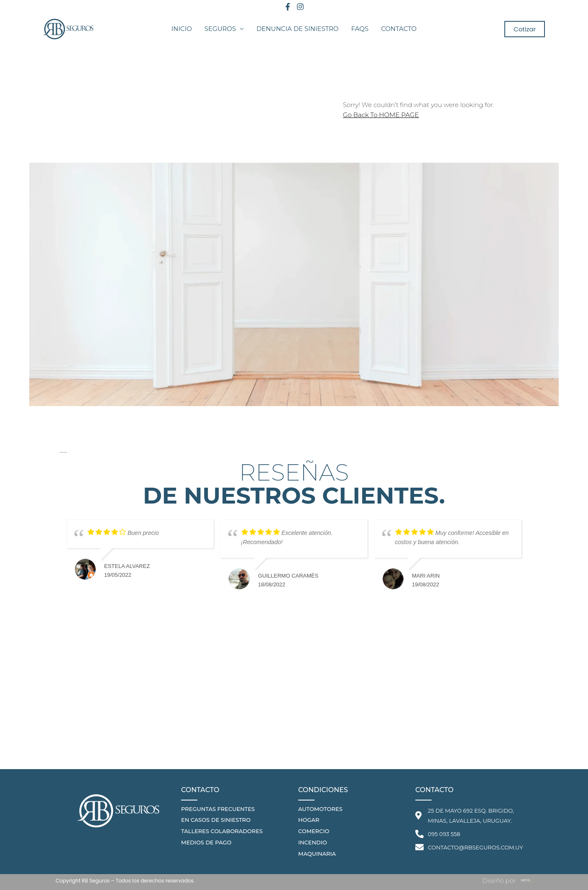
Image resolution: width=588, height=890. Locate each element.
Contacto (399, 29)
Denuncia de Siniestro (298, 29)
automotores (320, 809)
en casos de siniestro (216, 820)
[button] (525, 29)
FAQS (360, 29)
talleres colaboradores (222, 831)
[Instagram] (300, 7)
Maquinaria (317, 854)
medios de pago (206, 842)
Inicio (182, 29)
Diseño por (499, 881)
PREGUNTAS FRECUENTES (218, 809)
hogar (309, 820)
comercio (314, 831)
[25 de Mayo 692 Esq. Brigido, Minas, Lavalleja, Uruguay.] (294, 706)
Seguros (220, 29)
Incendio (313, 842)
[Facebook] (288, 7)
